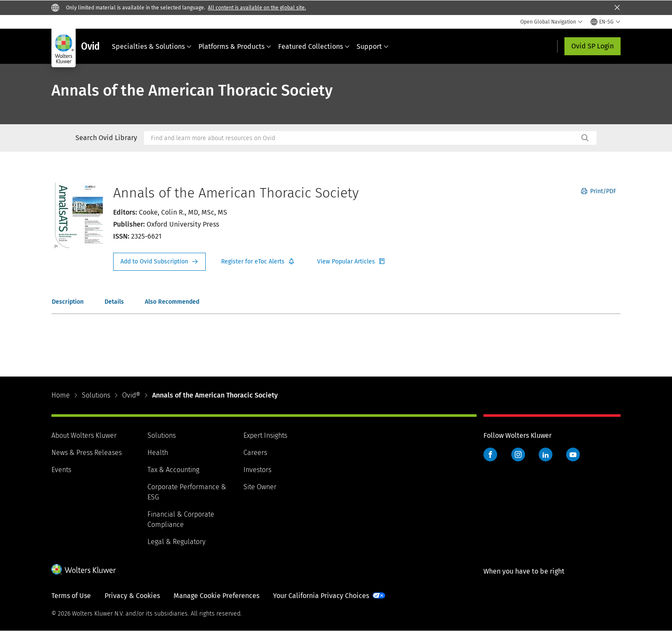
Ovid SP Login (592, 46)
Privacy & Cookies (132, 596)
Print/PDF (599, 191)
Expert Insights (265, 435)
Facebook (490, 455)
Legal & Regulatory (176, 542)
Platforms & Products (235, 46)
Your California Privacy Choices (321, 596)
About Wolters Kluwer (84, 435)
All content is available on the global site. (257, 8)
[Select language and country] (606, 22)
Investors (257, 470)
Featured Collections (314, 46)
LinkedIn (546, 455)
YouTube (573, 455)
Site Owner (260, 487)
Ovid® (131, 395)
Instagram (518, 455)
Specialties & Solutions (152, 46)
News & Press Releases (87, 453)
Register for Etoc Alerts (258, 262)
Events (61, 470)
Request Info (159, 262)
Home (61, 395)
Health (158, 453)
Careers (255, 453)
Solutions (96, 395)
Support (373, 46)
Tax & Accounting (173, 470)
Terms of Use (71, 596)
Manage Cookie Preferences (216, 596)
